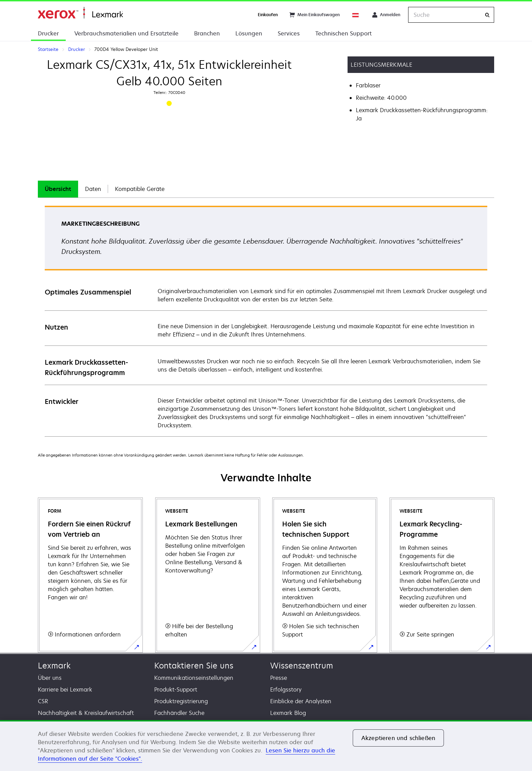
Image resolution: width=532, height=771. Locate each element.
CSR (43, 701)
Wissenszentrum (302, 666)
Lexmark (54, 666)
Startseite (80, 13)
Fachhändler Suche (179, 713)
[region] (266, 746)
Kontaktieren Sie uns (194, 666)
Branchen (207, 33)
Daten (93, 189)
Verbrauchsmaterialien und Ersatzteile (126, 33)
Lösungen (249, 33)
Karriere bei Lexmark (65, 689)
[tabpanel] (266, 321)
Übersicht (58, 189)
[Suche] (487, 15)
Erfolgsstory (286, 689)
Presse (279, 678)
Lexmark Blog (288, 713)
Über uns (50, 678)
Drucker (48, 33)
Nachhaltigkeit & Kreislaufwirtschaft (86, 713)
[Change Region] (356, 15)
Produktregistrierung (181, 701)
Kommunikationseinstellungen (194, 678)
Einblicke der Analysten (301, 701)
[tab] (58, 189)
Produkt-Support (176, 689)
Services (289, 33)
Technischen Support (343, 33)
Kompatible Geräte (140, 189)
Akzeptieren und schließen (398, 738)
